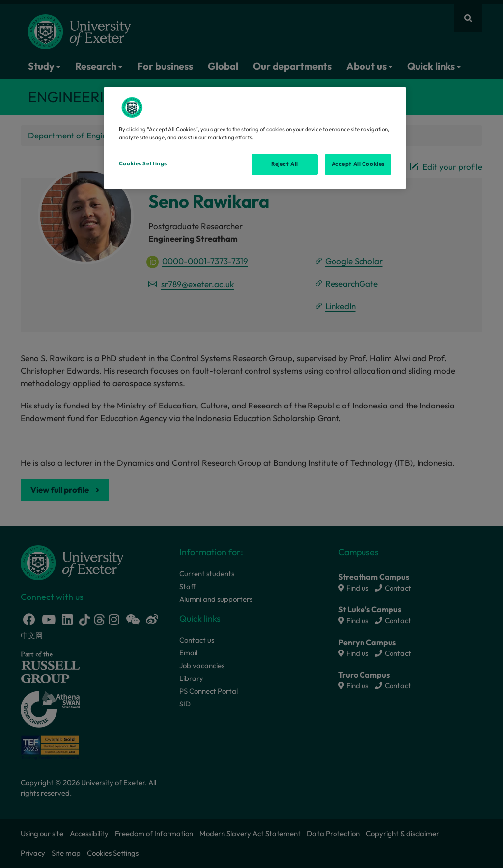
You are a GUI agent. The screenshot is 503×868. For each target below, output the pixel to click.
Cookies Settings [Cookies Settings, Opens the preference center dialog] (143, 163)
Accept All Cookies (358, 164)
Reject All (285, 164)
